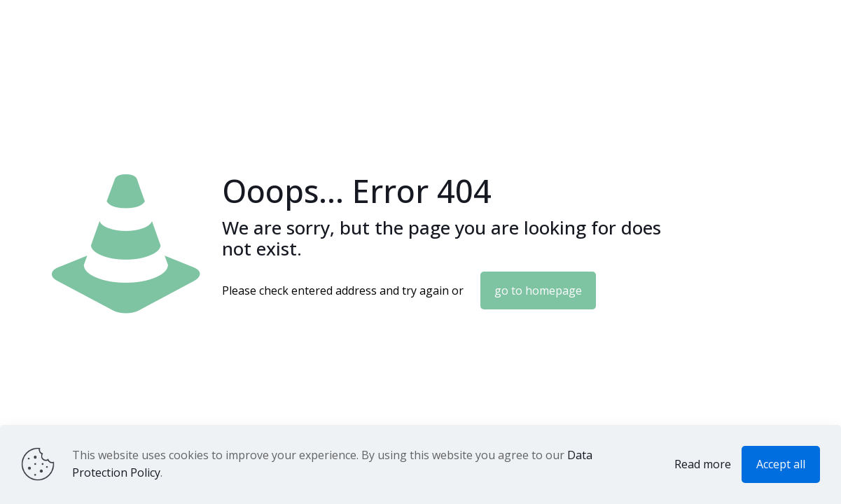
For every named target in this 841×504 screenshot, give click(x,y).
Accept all (781, 464)
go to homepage (538, 290)
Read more (703, 464)
